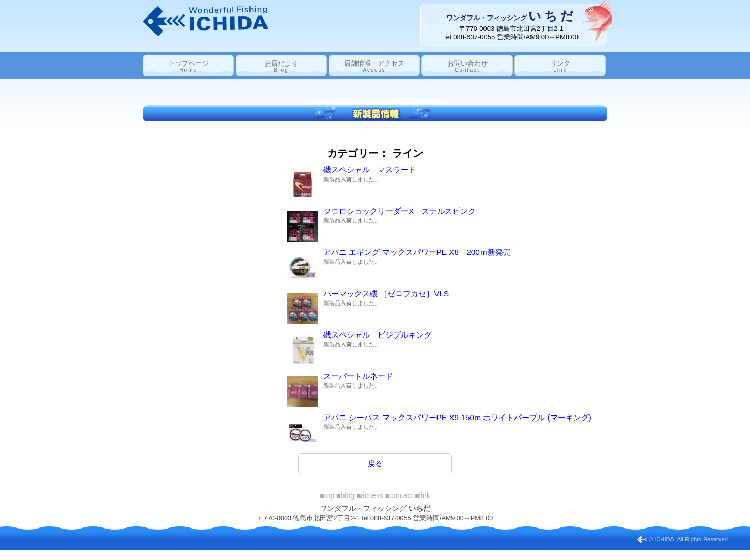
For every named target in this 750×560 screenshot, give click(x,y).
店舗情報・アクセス (374, 66)
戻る (375, 463)
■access (370, 495)
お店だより (281, 66)
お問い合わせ (467, 66)
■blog (345, 495)
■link (422, 495)
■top (327, 495)
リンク (560, 66)
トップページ (189, 66)
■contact (399, 495)
